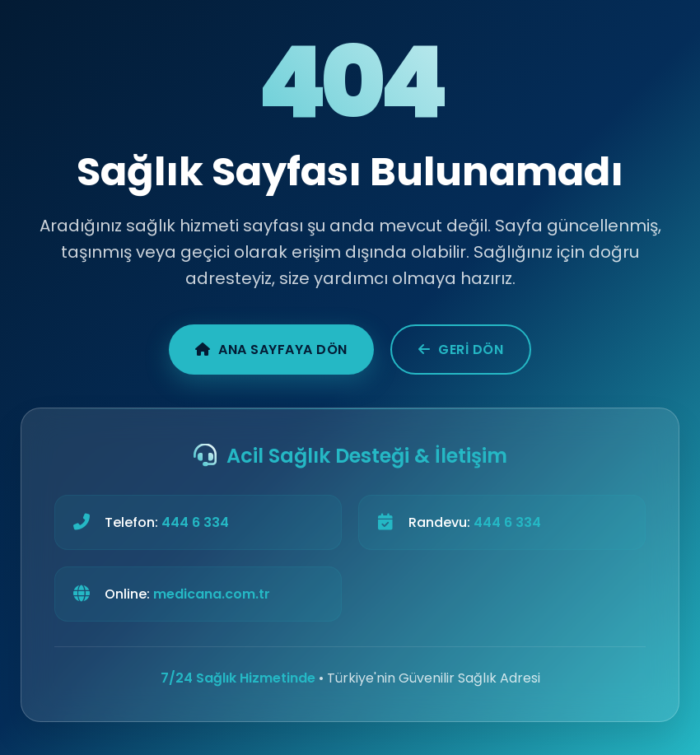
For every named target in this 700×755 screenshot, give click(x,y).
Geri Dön (461, 350)
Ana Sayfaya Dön (271, 350)
